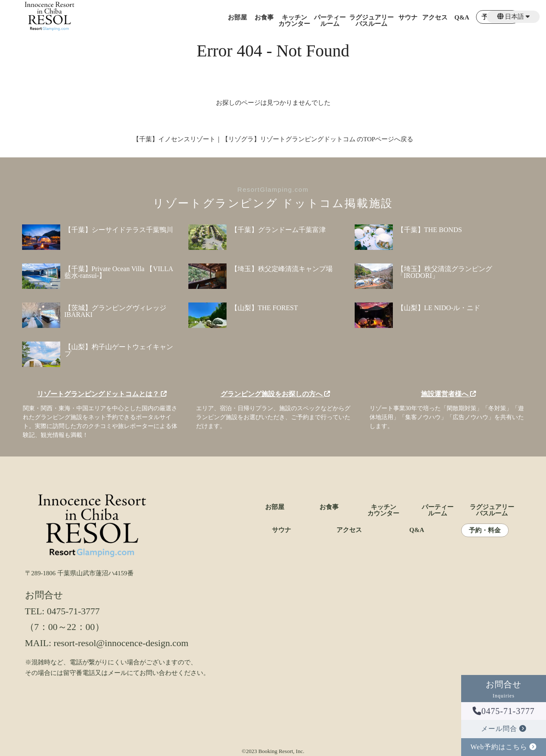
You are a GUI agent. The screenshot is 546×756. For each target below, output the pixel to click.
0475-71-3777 (504, 711)
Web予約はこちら (504, 747)
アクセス (435, 18)
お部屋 (237, 18)
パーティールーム (330, 21)
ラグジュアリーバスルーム (371, 21)
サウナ (408, 18)
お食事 (264, 18)
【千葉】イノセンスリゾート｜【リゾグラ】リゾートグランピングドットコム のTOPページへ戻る (273, 139)
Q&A (462, 18)
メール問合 (504, 729)
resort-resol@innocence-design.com (121, 643)
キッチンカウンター (294, 21)
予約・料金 (485, 531)
